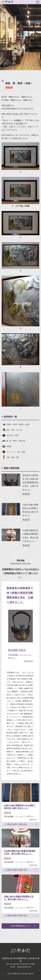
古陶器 (6, 446)
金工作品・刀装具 (10, 435)
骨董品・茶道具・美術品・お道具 (16, 424)
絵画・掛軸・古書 (10, 457)
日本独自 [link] (17, 120)
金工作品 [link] (20, 123)
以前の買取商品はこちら (21, 926)
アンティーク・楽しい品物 (13, 452)
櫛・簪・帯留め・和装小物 (13, 441)
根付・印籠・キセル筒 (12, 430)
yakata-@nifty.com (24, 967)
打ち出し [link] (16, 114)
